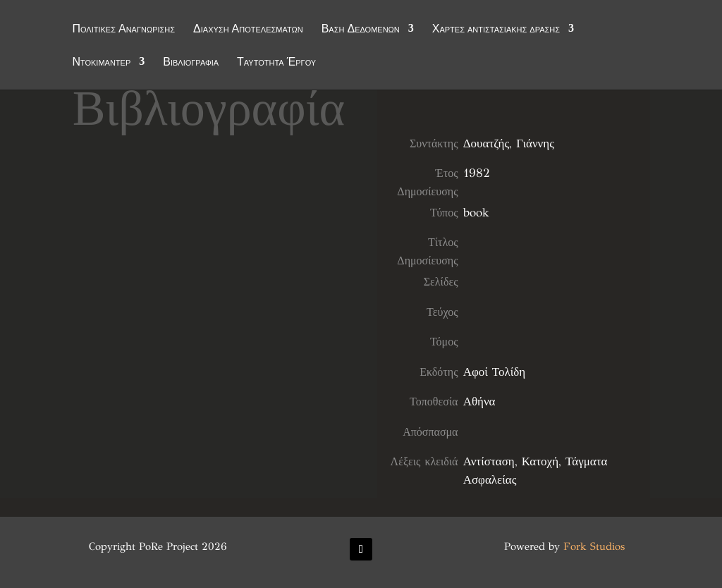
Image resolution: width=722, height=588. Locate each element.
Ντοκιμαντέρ (101, 63)
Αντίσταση (489, 461)
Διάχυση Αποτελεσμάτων (248, 30)
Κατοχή (540, 461)
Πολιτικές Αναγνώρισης (123, 30)
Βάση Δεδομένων (361, 30)
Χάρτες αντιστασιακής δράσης (496, 30)
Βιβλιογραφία (191, 63)
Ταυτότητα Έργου (276, 63)
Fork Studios (594, 546)
